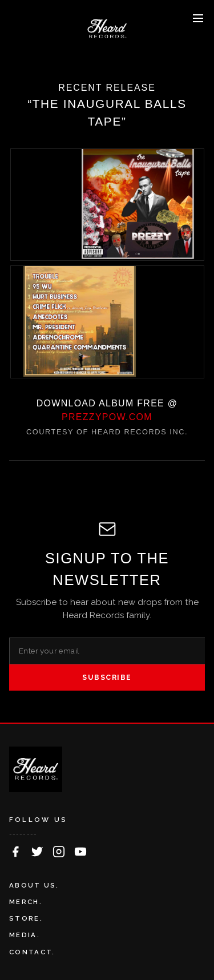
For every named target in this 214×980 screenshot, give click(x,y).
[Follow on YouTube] (80, 852)
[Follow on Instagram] (59, 852)
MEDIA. (25, 935)
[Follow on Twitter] (37, 852)
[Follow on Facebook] (15, 852)
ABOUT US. (34, 885)
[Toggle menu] (198, 18)
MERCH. (26, 902)
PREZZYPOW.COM (107, 417)
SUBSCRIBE (107, 677)
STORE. (26, 918)
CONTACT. (32, 952)
